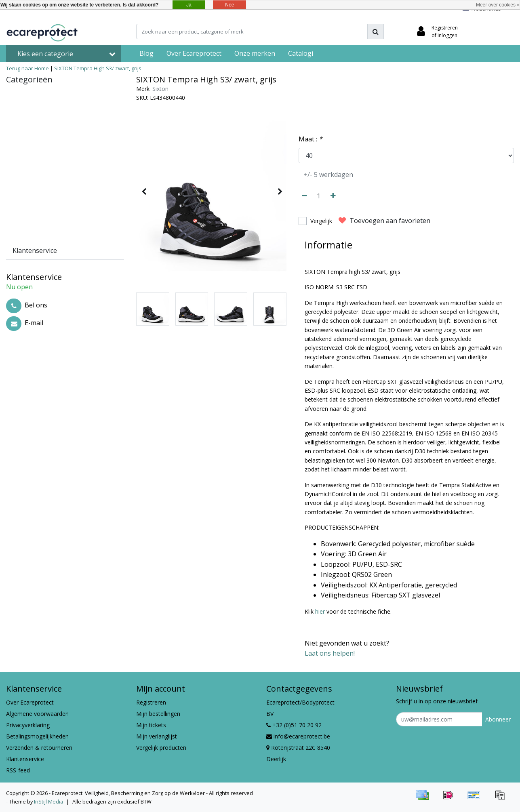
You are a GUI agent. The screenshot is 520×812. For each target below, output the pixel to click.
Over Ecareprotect (30, 702)
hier (320, 611)
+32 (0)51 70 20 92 (294, 725)
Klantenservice (25, 759)
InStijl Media (48, 801)
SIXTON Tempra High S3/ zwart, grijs (98, 68)
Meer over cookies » (498, 5)
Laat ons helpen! (330, 653)
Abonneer (498, 719)
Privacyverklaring (28, 725)
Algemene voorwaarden (37, 714)
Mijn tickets (151, 725)
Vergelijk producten (161, 748)
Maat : (311, 139)
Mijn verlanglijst (157, 736)
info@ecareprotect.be (298, 736)
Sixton (160, 89)
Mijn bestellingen (158, 714)
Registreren (151, 702)
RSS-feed (18, 770)
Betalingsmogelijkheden (37, 736)
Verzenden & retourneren (39, 748)
